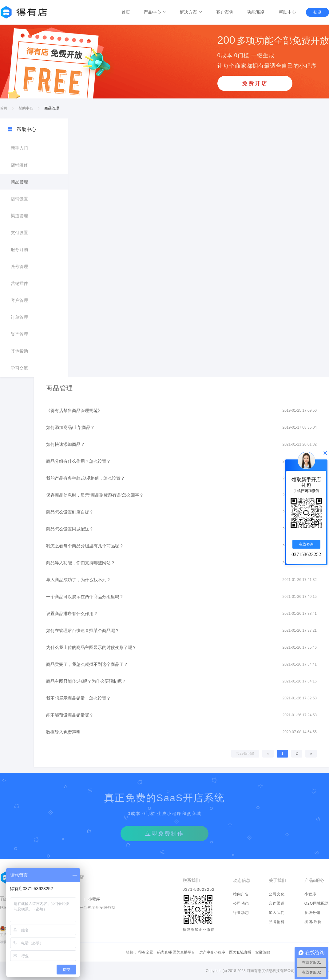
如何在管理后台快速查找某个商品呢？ (83, 630)
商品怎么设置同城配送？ (70, 529)
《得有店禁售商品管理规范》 (74, 410)
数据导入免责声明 (63, 732)
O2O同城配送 (317, 903)
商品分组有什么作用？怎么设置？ (78, 461)
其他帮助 (19, 351)
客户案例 (225, 12)
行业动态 (241, 913)
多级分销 (312, 913)
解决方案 (191, 12)
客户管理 (19, 300)
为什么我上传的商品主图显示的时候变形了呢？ (91, 647)
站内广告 (241, 894)
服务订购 (19, 250)
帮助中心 (287, 12)
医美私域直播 (240, 952)
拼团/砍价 (313, 922)
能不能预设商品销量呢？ (70, 715)
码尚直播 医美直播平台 (176, 952)
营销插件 (19, 283)
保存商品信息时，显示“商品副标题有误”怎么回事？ (95, 495)
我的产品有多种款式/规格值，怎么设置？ (85, 478)
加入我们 (277, 913)
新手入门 (19, 148)
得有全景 (146, 952)
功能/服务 (256, 12)
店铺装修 (19, 165)
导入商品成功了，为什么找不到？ (78, 580)
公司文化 (277, 894)
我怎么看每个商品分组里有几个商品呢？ (85, 546)
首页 (126, 12)
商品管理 (19, 182)
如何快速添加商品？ (65, 444)
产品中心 (155, 12)
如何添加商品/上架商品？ (70, 427)
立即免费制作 (164, 834)
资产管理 (19, 334)
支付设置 (19, 233)
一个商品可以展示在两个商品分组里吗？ (85, 597)
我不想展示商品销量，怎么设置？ (78, 698)
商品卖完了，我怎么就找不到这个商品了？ (87, 664)
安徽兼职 (263, 952)
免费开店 (255, 83)
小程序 (310, 894)
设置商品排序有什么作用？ (72, 614)
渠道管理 (19, 216)
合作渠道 (277, 903)
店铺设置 (19, 199)
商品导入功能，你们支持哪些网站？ (81, 563)
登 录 (317, 12)
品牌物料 (277, 922)
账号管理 (19, 266)
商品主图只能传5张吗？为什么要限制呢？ (86, 681)
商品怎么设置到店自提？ (70, 512)
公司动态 (241, 903)
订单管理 (19, 317)
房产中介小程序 (212, 952)
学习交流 (19, 368)
